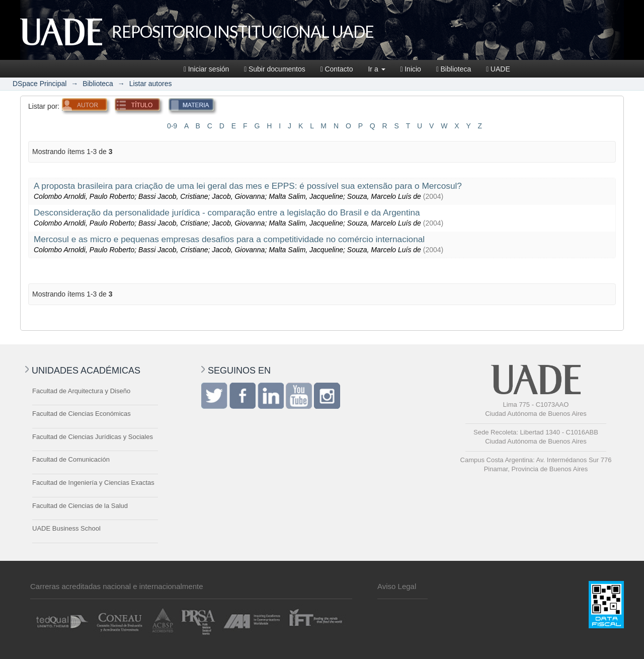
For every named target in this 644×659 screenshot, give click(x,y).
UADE (498, 69)
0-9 (172, 126)
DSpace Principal (39, 84)
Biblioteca (454, 69)
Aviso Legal (397, 586)
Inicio (411, 69)
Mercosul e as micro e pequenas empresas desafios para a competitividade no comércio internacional (229, 239)
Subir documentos (274, 69)
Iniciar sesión (206, 69)
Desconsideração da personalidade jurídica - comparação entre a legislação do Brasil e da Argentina (227, 212)
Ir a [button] (376, 69)
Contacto (337, 69)
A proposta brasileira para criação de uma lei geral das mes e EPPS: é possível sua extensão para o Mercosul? (248, 186)
